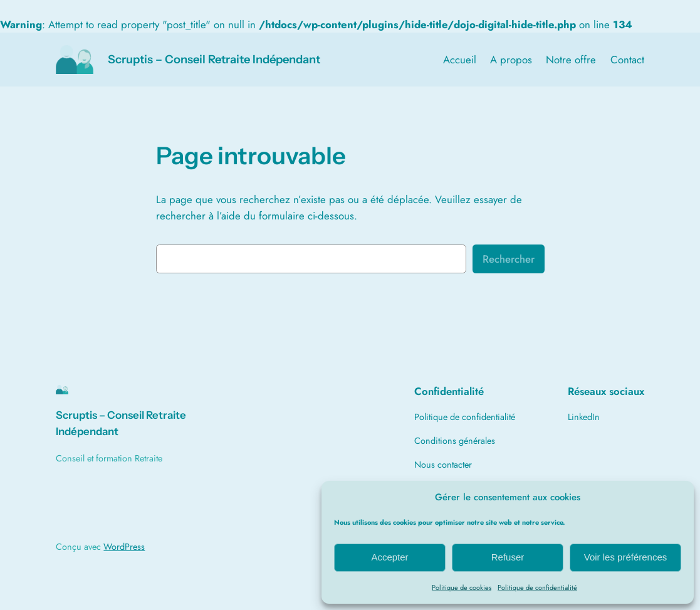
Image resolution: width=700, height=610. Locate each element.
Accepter (389, 557)
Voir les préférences (626, 557)
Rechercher (509, 259)
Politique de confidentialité (537, 587)
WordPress (124, 547)
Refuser (508, 557)
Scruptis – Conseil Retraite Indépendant (214, 59)
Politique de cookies (462, 587)
